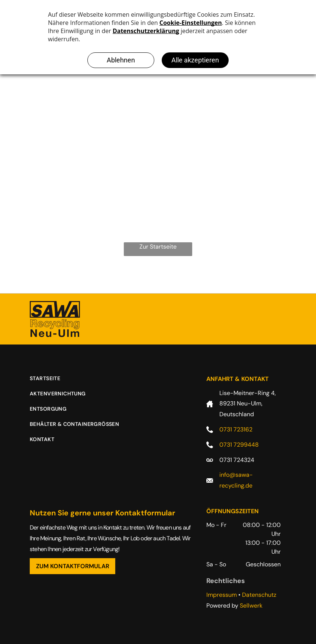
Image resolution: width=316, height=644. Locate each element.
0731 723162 (236, 429)
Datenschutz (259, 595)
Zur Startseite (158, 247)
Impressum (222, 595)
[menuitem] (51, 382)
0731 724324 (237, 460)
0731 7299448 (239, 445)
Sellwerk (251, 606)
